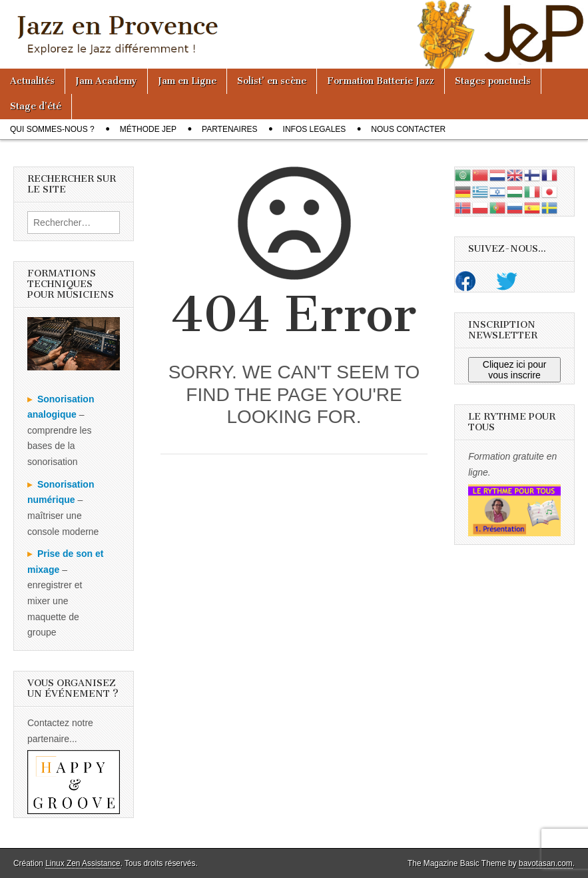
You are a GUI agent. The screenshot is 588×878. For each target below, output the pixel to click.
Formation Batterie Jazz (381, 81)
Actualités (32, 81)
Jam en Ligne (187, 81)
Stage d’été (36, 106)
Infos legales (315, 129)
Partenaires (230, 129)
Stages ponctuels (493, 81)
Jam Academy (106, 81)
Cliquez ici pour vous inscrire (515, 370)
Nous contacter (408, 129)
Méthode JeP (148, 129)
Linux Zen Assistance (83, 863)
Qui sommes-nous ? (52, 129)
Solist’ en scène (272, 81)
